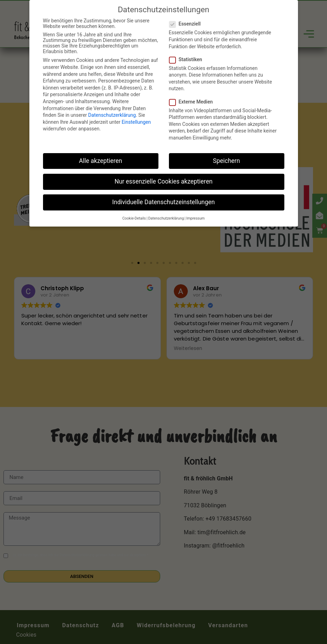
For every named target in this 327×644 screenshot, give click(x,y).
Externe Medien (193, 102)
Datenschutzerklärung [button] (166, 218)
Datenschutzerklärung (112, 115)
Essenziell (187, 24)
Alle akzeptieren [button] (101, 161)
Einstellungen (136, 122)
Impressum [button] (195, 218)
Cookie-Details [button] (134, 218)
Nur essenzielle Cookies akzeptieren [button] (163, 181)
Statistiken (188, 59)
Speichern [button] (226, 161)
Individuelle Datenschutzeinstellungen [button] (163, 202)
